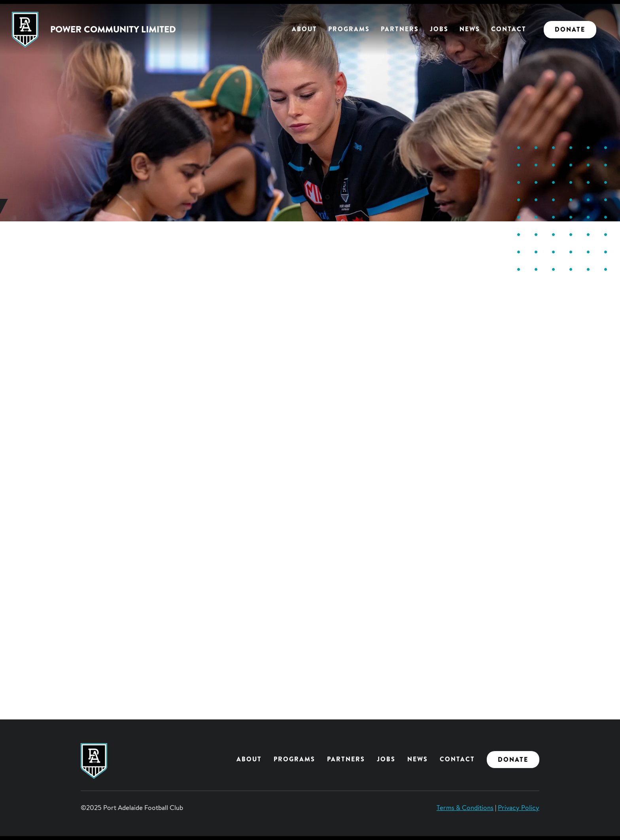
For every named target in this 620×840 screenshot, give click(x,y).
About (304, 29)
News (470, 29)
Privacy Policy (519, 807)
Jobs (439, 29)
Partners (400, 29)
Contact (509, 29)
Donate (570, 29)
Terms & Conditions (465, 807)
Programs (349, 29)
